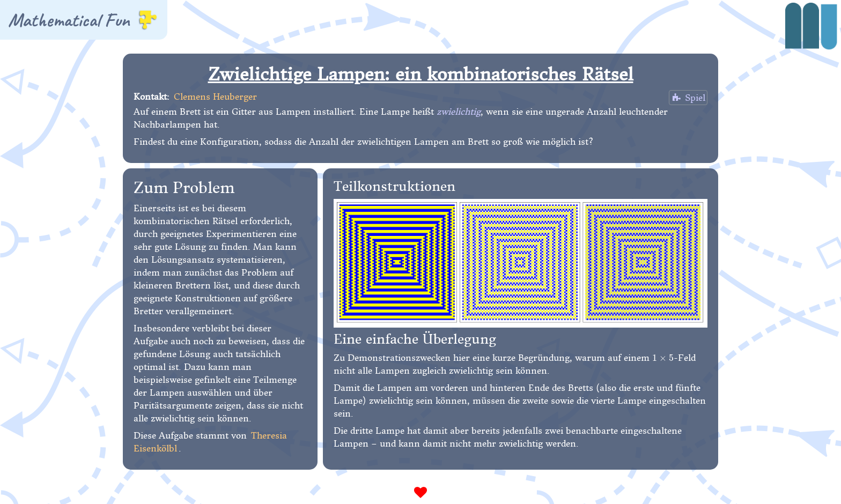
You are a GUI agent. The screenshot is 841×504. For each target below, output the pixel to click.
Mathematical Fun (82, 20)
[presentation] (663, 358)
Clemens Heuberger (215, 97)
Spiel (688, 98)
